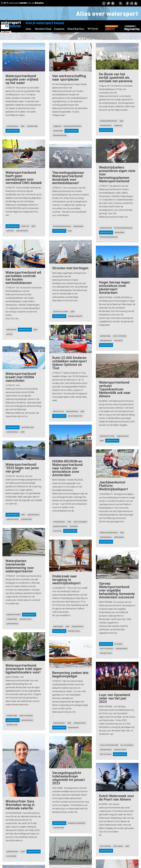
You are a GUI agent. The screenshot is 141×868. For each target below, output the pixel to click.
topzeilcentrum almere (107, 436)
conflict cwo (25, 226)
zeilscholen (10, 231)
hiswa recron (57, 531)
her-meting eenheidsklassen (123, 228)
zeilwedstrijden (58, 131)
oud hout (9, 334)
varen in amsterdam (120, 336)
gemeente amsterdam (60, 526)
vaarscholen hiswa (27, 427)
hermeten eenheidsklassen (108, 121)
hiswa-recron (118, 341)
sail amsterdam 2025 (75, 416)
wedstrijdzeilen (119, 232)
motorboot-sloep (32, 126)
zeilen (23, 126)
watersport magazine (75, 316)
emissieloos (74, 526)
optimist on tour (58, 411)
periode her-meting (106, 228)
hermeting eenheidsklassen (72, 126)
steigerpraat (57, 126)
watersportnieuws (12, 126)
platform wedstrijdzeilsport (109, 536)
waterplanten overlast (13, 615)
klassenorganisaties (60, 135)
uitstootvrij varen (12, 725)
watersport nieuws (13, 519)
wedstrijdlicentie (73, 728)
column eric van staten (61, 312)
